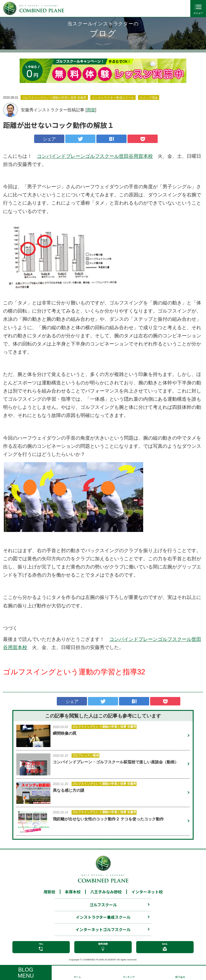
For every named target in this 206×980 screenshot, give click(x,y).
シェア (49, 139)
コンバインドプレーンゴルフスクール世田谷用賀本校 (95, 156)
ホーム (77, 977)
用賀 (91, 110)
